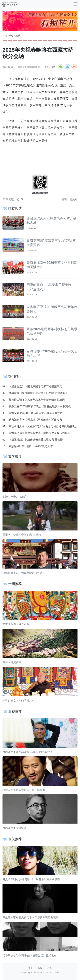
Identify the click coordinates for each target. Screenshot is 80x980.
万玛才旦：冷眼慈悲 (14, 828)
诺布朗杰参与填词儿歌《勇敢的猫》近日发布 (35, 420)
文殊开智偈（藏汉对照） (17, 624)
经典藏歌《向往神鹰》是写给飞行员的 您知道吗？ (38, 393)
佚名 (53, 67)
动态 (11, 35)
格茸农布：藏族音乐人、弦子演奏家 (24, 790)
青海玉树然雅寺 (12, 662)
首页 (5, 35)
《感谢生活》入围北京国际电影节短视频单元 (35, 386)
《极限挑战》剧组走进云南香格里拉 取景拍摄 (36, 440)
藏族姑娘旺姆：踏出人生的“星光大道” (31, 446)
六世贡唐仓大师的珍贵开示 (18, 700)
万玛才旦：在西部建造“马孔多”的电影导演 (27, 752)
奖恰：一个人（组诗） (16, 497)
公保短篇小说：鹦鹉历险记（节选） (24, 573)
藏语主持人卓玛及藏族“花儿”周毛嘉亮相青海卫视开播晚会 (43, 426)
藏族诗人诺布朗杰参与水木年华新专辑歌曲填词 (37, 400)
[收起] (75, 4)
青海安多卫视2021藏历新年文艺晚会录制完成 (36, 413)
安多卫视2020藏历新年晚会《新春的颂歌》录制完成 (40, 406)
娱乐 (18, 35)
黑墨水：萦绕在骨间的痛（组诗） (22, 535)
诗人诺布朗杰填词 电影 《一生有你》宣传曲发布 (31, 879)
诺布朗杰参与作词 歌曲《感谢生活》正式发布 (29, 955)
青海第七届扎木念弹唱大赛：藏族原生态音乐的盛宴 (39, 433)
